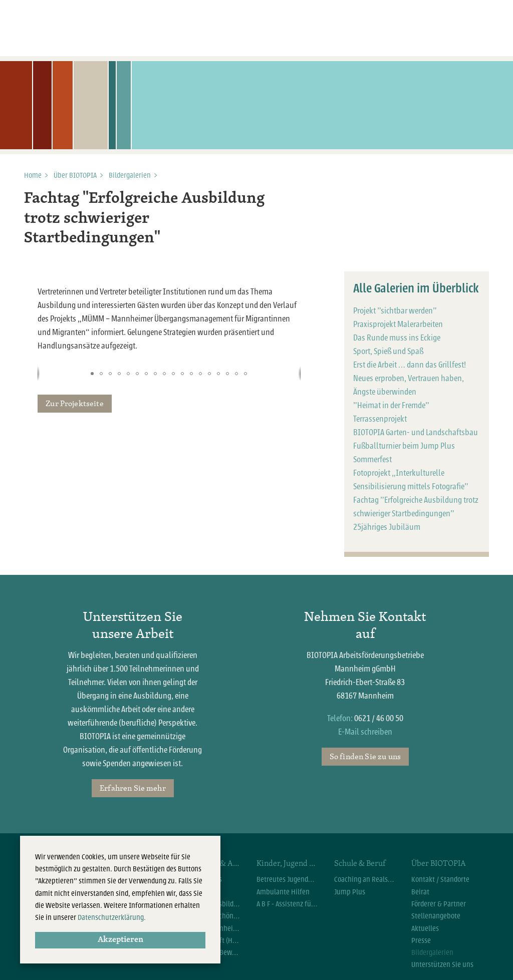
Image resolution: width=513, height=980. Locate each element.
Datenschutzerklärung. (112, 917)
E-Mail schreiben (365, 732)
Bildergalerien (130, 175)
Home (33, 175)
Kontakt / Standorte (440, 879)
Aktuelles (425, 928)
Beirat (420, 892)
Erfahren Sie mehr (133, 788)
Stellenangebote (436, 916)
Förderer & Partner (439, 904)
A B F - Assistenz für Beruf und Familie (288, 904)
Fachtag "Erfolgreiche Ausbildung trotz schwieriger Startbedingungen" (144, 219)
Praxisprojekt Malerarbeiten (398, 324)
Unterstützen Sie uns (442, 964)
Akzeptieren (120, 940)
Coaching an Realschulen (365, 879)
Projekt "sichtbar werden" (395, 311)
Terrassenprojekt (380, 419)
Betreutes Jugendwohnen (288, 879)
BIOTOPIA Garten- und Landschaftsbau (416, 432)
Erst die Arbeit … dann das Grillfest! (410, 365)
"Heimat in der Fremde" (391, 405)
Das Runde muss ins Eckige (397, 338)
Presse (421, 940)
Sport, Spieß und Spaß (388, 351)
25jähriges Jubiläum (387, 527)
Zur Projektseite (75, 403)
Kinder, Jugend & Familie (288, 863)
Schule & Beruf (360, 863)
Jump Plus (350, 892)
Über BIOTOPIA (75, 175)
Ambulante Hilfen (283, 892)
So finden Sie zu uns (365, 756)
